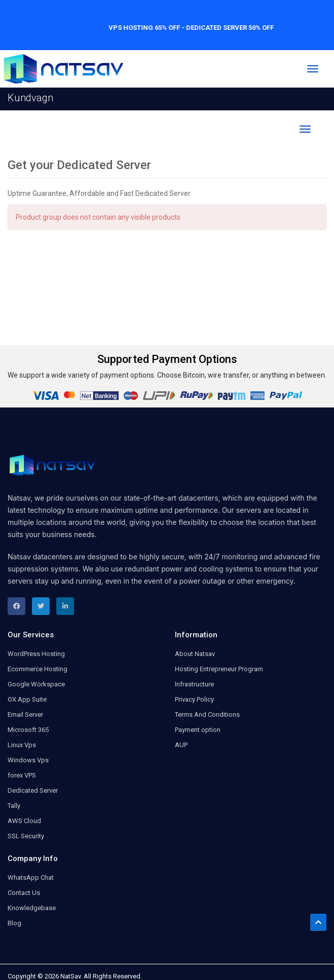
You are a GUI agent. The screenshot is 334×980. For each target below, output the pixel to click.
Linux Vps (22, 745)
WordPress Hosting (36, 654)
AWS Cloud (24, 821)
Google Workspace (36, 684)
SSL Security (26, 836)
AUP (181, 745)
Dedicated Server (33, 790)
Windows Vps (28, 760)
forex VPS (22, 775)
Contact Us (24, 893)
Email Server (25, 714)
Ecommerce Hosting (38, 669)
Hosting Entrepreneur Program (219, 669)
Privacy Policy (194, 699)
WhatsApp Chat (31, 877)
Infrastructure (194, 684)
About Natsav (195, 654)
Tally (14, 806)
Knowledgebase (32, 908)
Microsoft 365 (28, 730)
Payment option (198, 730)
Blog (14, 923)
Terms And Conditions (207, 714)
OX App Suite (27, 699)
